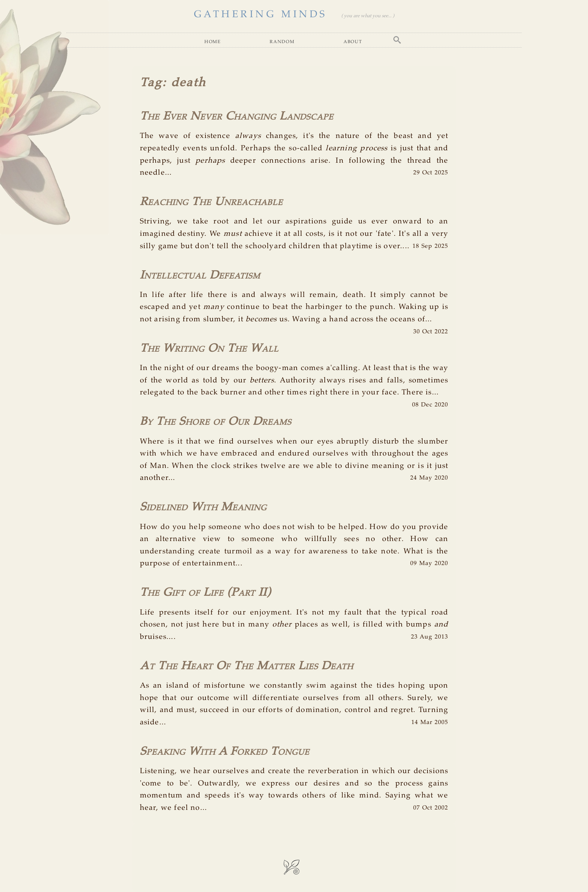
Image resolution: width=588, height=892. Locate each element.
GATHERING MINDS (261, 14)
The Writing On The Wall (209, 349)
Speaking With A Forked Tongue (225, 752)
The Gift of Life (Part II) (205, 593)
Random (282, 41)
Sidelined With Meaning (203, 507)
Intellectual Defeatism (200, 275)
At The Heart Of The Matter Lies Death (247, 666)
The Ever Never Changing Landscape (237, 116)
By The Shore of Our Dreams (216, 422)
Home (213, 41)
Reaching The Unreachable (211, 202)
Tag (151, 83)
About (353, 41)
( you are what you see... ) (368, 16)
